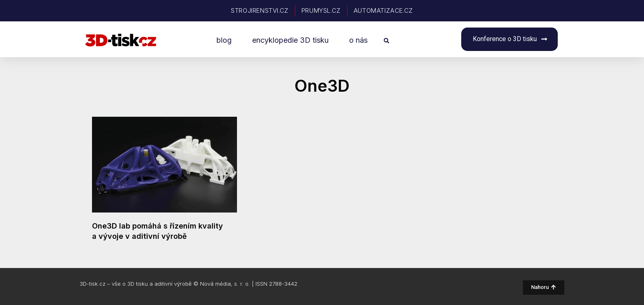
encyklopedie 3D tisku (290, 40)
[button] (386, 40)
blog (224, 40)
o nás (358, 40)
